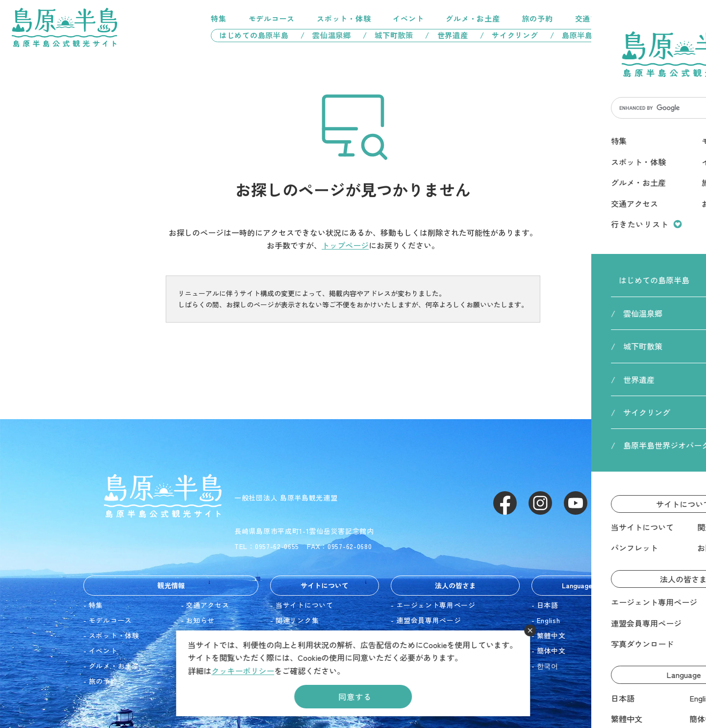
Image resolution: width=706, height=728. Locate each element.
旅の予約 (538, 18)
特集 (219, 18)
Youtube (576, 503)
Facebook (505, 503)
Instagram (540, 503)
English (549, 620)
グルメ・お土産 (473, 18)
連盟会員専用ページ (429, 620)
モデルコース (272, 18)
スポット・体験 (344, 18)
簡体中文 (551, 651)
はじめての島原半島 (250, 35)
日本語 (548, 605)
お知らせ (200, 620)
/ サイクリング (509, 35)
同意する (355, 697)
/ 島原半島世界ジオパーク (603, 35)
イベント (408, 18)
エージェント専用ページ (436, 605)
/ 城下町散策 (388, 35)
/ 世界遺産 (447, 35)
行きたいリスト (649, 19)
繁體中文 (551, 635)
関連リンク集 (297, 620)
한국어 (548, 666)
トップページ (345, 245)
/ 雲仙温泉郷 (326, 35)
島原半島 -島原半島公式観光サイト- (64, 27)
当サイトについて (304, 605)
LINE (611, 503)
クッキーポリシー (243, 671)
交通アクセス (598, 18)
